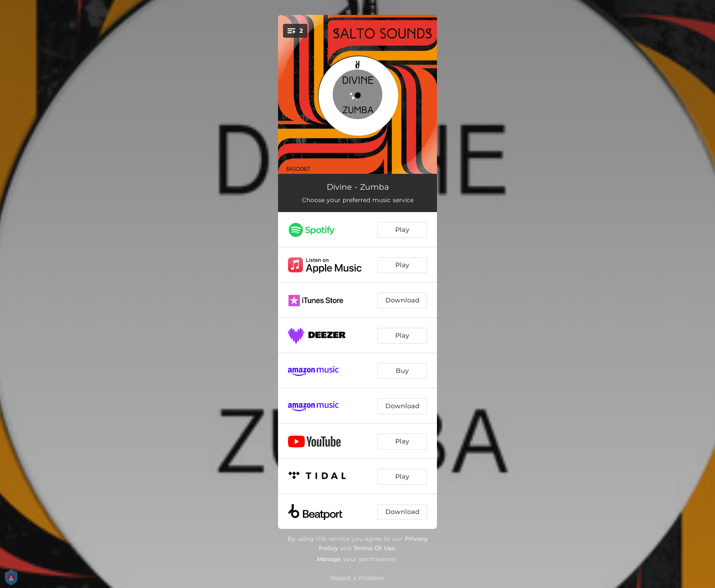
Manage (329, 559)
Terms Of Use (374, 548)
